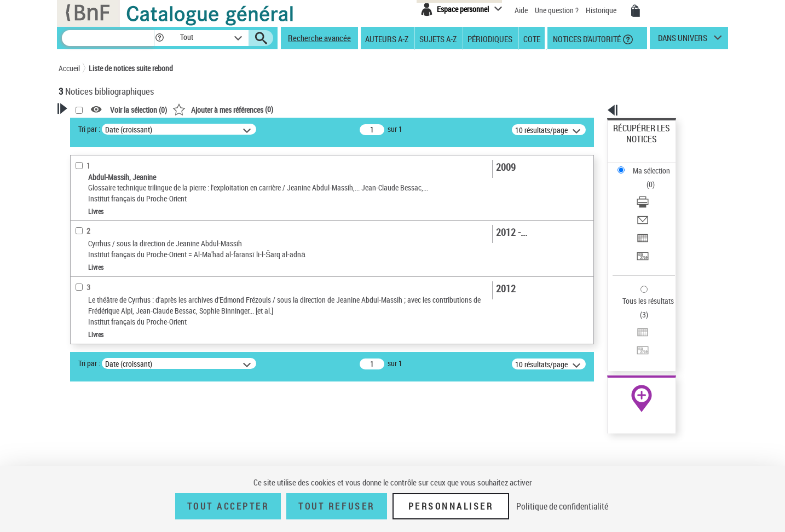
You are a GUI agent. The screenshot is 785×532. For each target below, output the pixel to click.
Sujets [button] (80, 421)
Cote (532, 38)
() (363, 109)
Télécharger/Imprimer (647, 164)
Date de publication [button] (102, 403)
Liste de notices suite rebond (131, 68)
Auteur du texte (97, 254)
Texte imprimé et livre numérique (122, 288)
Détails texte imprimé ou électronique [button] (111, 310)
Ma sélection (634, 145)
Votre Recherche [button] (103, 127)
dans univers (683, 41)
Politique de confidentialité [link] (562, 506)
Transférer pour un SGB (650, 204)
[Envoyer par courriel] (656, 178)
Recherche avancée (319, 38)
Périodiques (490, 38)
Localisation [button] (90, 349)
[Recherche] (108, 38)
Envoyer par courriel (645, 178)
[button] (159, 38)
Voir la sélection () (279, 110)
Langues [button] (84, 385)
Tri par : (230, 129)
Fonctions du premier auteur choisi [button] (118, 215)
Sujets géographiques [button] (107, 440)
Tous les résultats (641, 234)
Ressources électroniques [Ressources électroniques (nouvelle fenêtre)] (636, 347)
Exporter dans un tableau (653, 191)
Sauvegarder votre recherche (127, 169)
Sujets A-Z (438, 38)
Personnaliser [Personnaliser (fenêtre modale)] (451, 506)
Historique (602, 10)
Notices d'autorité (586, 38)
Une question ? (557, 10)
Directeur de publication (109, 238)
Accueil (69, 68)
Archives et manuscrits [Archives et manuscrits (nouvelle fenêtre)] (632, 335)
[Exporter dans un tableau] (656, 191)
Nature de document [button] (104, 271)
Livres (83, 332)
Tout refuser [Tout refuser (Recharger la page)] (336, 506)
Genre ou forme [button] (96, 458)
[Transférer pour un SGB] (656, 204)
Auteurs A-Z (387, 38)
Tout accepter (228, 506)
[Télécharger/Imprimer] (656, 165)
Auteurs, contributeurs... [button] (111, 367)
